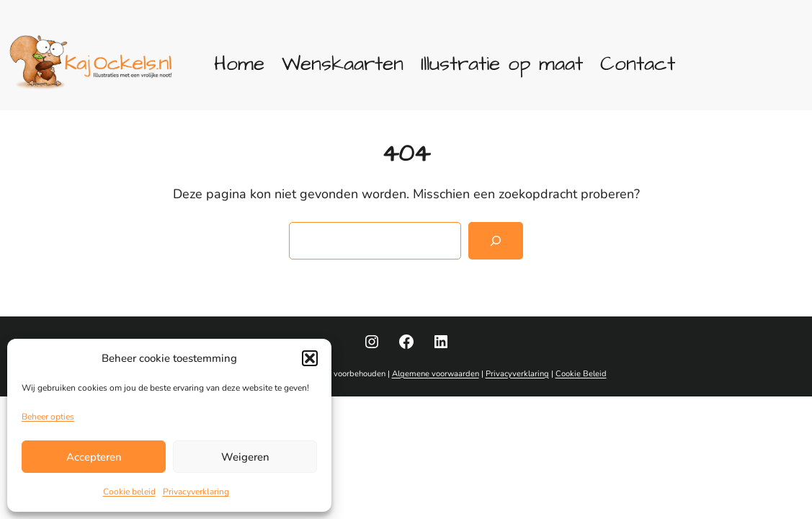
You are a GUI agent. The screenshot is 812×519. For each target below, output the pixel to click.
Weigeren (245, 457)
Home (239, 64)
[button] (310, 358)
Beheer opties (48, 417)
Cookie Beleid (581, 374)
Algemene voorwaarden (436, 374)
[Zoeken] (496, 241)
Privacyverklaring (196, 492)
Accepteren (94, 457)
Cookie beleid (129, 492)
